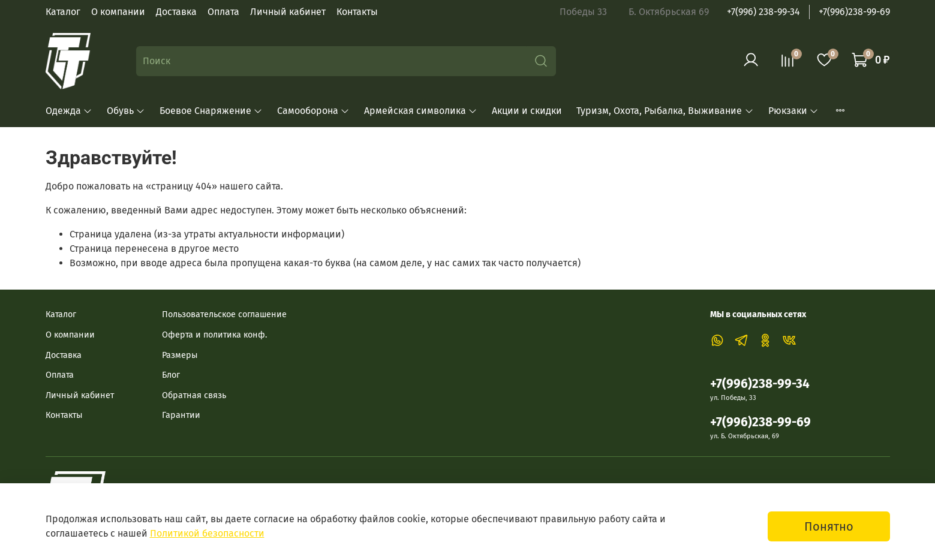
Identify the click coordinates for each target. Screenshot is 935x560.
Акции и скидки (527, 111)
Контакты (357, 12)
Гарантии (181, 415)
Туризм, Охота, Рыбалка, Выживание (665, 111)
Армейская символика (421, 111)
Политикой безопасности (207, 533)
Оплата (223, 12)
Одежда (69, 111)
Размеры (180, 355)
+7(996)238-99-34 (760, 384)
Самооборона (313, 111)
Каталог (63, 12)
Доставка (176, 12)
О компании (118, 12)
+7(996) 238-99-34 (763, 12)
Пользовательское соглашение (224, 314)
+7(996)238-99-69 (854, 12)
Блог (171, 375)
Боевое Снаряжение (211, 111)
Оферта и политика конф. (214, 335)
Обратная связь (194, 395)
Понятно (829, 526)
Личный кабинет (288, 12)
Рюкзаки (793, 111)
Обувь (126, 111)
